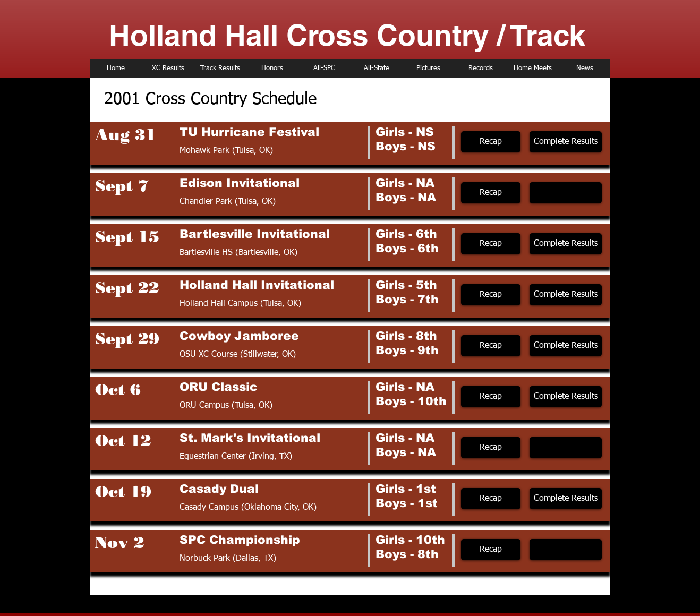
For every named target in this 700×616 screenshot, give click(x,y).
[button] (566, 193)
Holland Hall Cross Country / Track (347, 35)
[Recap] (491, 142)
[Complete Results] (566, 142)
